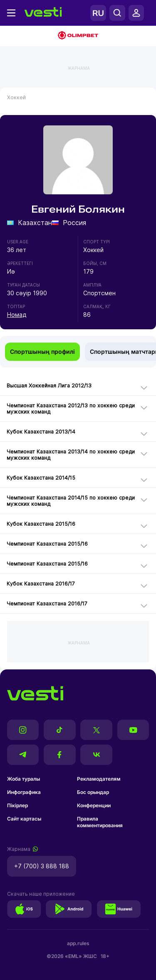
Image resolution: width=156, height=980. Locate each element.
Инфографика (24, 792)
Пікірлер (17, 805)
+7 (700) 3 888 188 (42, 866)
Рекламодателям (99, 779)
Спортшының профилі (42, 352)
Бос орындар (93, 792)
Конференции (94, 805)
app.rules (78, 943)
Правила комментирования (100, 822)
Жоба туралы (24, 779)
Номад (17, 315)
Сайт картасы (24, 819)
